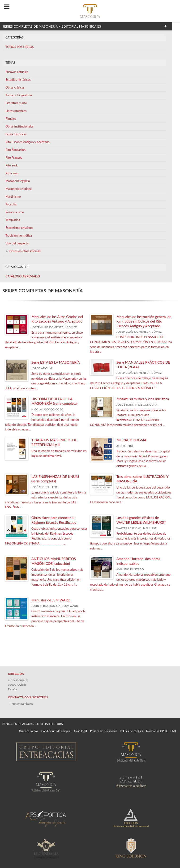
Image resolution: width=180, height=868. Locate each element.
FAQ (173, 731)
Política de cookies (131, 731)
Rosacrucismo (15, 212)
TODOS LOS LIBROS (20, 47)
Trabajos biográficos (19, 95)
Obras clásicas (15, 87)
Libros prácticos (16, 111)
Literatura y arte (16, 103)
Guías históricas (16, 134)
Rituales (11, 119)
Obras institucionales (20, 126)
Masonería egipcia (18, 181)
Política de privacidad (103, 731)
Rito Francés (14, 157)
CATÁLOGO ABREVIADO (23, 276)
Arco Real (12, 173)
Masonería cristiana (19, 189)
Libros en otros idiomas (23, 251)
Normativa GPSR (157, 731)
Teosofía (11, 204)
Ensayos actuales (17, 72)
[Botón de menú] (9, 7)
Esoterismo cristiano (19, 228)
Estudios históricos (18, 80)
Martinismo (13, 196)
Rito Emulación (15, 150)
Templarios (13, 220)
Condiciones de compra (56, 731)
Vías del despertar (17, 243)
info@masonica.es (22, 704)
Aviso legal (80, 731)
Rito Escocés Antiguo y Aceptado (28, 142)
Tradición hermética (19, 235)
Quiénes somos (28, 731)
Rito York (11, 165)
